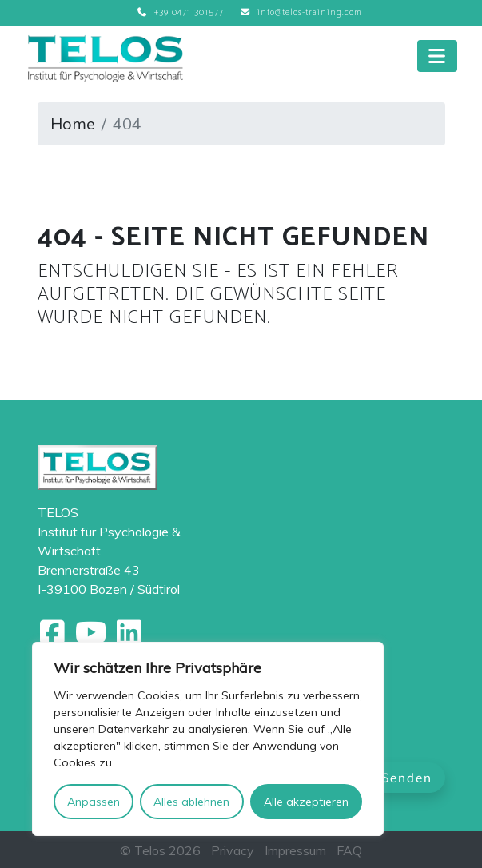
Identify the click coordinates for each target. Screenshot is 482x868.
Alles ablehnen (191, 802)
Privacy (233, 850)
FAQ (349, 850)
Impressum (295, 850)
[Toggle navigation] (437, 56)
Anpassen (94, 802)
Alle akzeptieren (306, 802)
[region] (208, 739)
